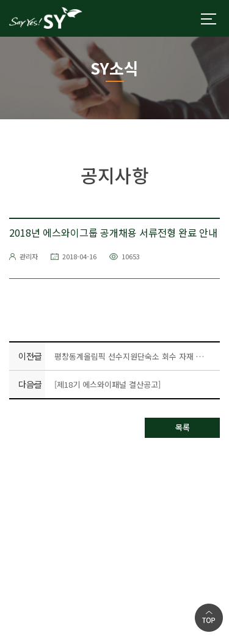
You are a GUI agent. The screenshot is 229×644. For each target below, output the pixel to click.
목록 (183, 427)
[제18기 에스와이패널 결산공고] (107, 384)
